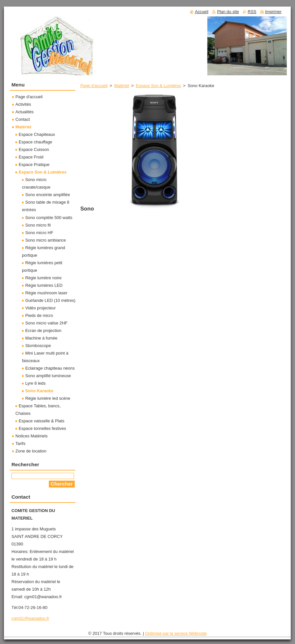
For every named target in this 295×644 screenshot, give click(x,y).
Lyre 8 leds (35, 383)
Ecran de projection (43, 331)
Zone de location (31, 451)
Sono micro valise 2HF (46, 323)
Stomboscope (38, 346)
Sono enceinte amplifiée (48, 195)
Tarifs (20, 443)
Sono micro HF (39, 233)
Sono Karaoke (39, 391)
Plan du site (228, 12)
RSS (252, 12)
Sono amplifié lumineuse (48, 376)
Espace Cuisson (34, 149)
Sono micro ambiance (46, 240)
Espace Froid (31, 157)
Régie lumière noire (43, 278)
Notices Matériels (31, 436)
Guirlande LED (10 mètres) (50, 300)
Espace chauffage (35, 142)
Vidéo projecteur (40, 308)
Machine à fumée (41, 338)
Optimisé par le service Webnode (176, 633)
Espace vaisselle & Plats (41, 421)
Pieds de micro (39, 315)
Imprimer (273, 12)
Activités (23, 104)
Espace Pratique (34, 165)
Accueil (201, 12)
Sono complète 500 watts (49, 218)
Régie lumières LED (44, 285)
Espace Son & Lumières (158, 86)
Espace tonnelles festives (42, 428)
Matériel (122, 86)
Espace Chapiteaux (37, 134)
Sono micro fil (38, 225)
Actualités (24, 112)
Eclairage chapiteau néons (50, 368)
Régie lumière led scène (48, 398)
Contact (23, 119)
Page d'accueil (94, 86)
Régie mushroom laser (46, 293)
